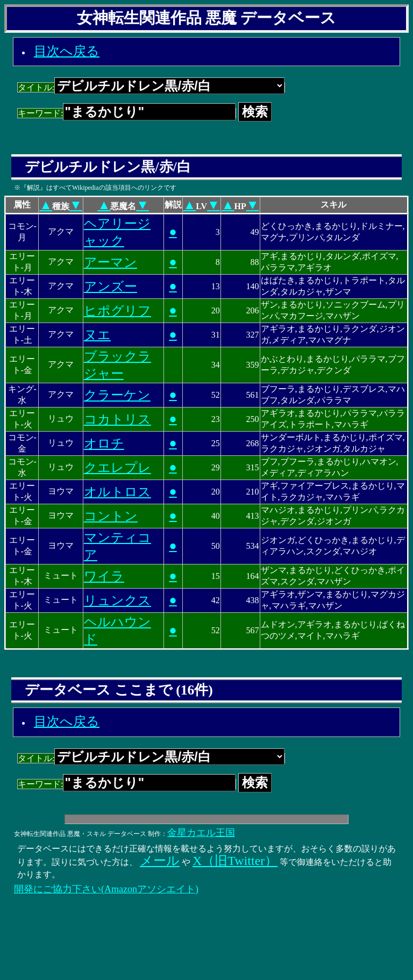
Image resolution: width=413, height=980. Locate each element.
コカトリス (118, 419)
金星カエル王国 (201, 833)
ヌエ (97, 335)
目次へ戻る (67, 51)
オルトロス (118, 492)
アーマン (111, 262)
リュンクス (118, 600)
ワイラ (104, 576)
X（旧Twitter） (235, 861)
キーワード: (127, 113)
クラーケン (117, 395)
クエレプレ (118, 468)
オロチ (104, 443)
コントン (111, 516)
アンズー (111, 287)
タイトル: (151, 87)
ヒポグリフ (118, 311)
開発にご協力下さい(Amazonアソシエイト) (106, 889)
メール (160, 861)
